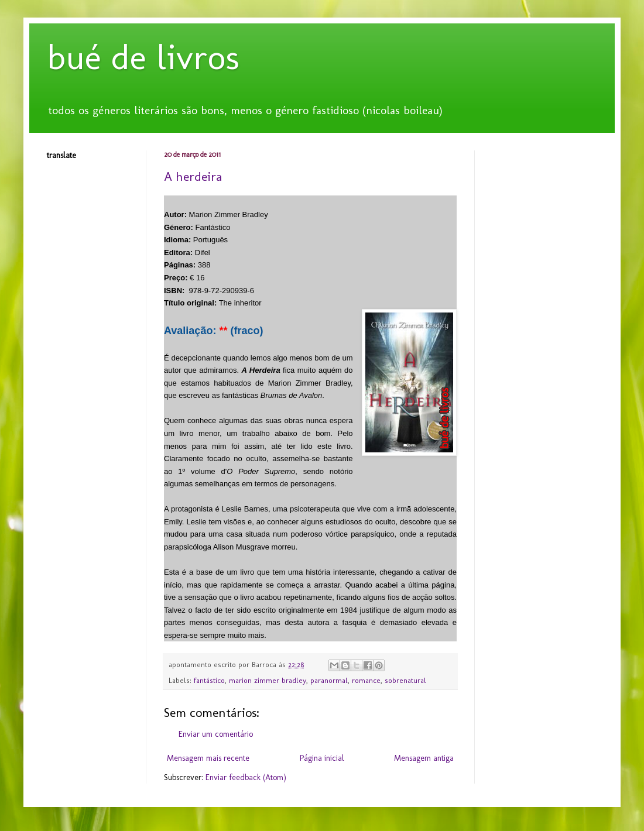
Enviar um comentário (216, 734)
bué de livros (143, 57)
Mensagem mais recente (208, 758)
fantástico (209, 680)
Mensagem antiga (424, 758)
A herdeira (193, 176)
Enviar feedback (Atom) (246, 777)
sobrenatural (405, 680)
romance (366, 680)
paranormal (329, 680)
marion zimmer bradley (268, 680)
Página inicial (322, 758)
